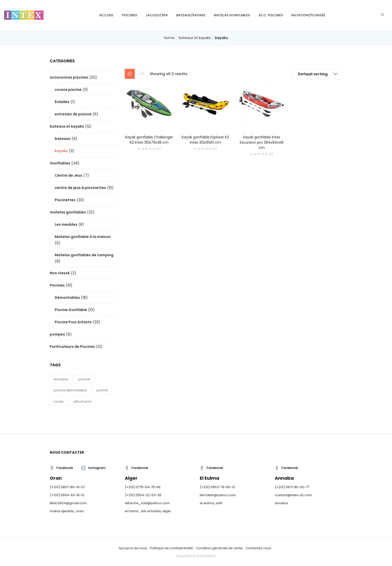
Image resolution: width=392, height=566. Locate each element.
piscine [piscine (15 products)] (84, 379)
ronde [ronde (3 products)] (59, 401)
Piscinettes (65, 200)
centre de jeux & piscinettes (80, 188)
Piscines (129, 15)
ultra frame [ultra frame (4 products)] (82, 401)
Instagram (93, 468)
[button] (316, 74)
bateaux (63, 139)
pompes (57, 334)
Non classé (60, 273)
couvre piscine (68, 90)
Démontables (67, 298)
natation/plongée (308, 15)
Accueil (106, 15)
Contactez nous (258, 548)
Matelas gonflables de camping (84, 255)
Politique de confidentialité (171, 548)
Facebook (61, 468)
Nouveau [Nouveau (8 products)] (61, 379)
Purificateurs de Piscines (72, 347)
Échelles (62, 102)
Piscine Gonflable (71, 310)
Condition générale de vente (219, 548)
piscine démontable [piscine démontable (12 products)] (70, 390)
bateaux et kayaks (195, 38)
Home (169, 38)
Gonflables (60, 163)
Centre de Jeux (68, 175)
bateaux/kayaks (191, 15)
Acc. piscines (271, 15)
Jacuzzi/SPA (157, 15)
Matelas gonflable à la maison (83, 237)
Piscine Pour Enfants (73, 322)
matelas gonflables (232, 15)
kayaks (61, 151)
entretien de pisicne (73, 114)
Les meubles (66, 224)
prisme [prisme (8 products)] (102, 390)
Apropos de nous (133, 548)
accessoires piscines (69, 77)
